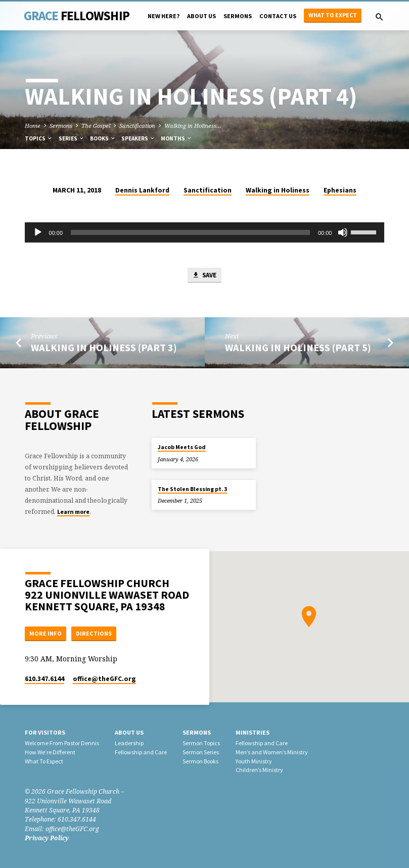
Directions (96, 633)
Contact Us (278, 16)
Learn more (73, 511)
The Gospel (96, 126)
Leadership (129, 743)
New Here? (164, 16)
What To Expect (44, 761)
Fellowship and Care (141, 752)
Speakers (138, 138)
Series (72, 138)
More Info (46, 633)
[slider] (190, 232)
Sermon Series (201, 752)
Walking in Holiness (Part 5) (298, 348)
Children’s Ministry (259, 770)
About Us (201, 16)
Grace (77, 16)
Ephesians (340, 190)
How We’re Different (50, 752)
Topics (39, 138)
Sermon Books (200, 761)
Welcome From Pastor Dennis (62, 743)
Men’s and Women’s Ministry (272, 752)
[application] (205, 232)
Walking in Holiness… (193, 126)
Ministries (253, 733)
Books (103, 138)
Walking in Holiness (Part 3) (104, 348)
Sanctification (137, 126)
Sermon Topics (201, 743)
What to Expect (333, 15)
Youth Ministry (254, 761)
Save (204, 276)
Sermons (238, 16)
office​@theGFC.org (104, 679)
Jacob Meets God (182, 447)
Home (33, 126)
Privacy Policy (47, 838)
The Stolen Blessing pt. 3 (192, 489)
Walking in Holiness (278, 190)
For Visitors (45, 733)
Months (176, 138)
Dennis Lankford (142, 190)
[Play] (38, 232)
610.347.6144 (44, 679)
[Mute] (343, 232)
